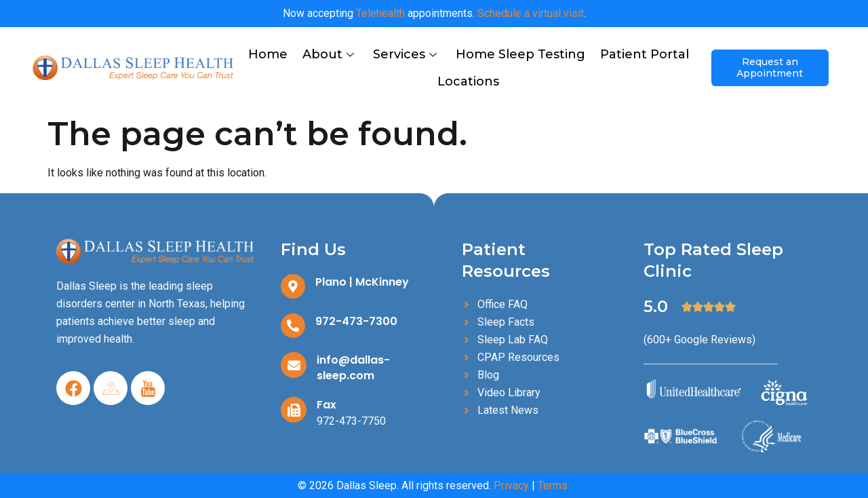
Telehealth (380, 13)
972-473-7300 (356, 321)
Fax (327, 405)
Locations (468, 81)
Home (268, 54)
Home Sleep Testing (520, 54)
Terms (553, 485)
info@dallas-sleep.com (353, 368)
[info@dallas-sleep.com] (294, 365)
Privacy (511, 485)
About (328, 54)
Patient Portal (645, 54)
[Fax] (294, 410)
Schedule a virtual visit (531, 13)
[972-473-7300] (293, 326)
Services (405, 54)
